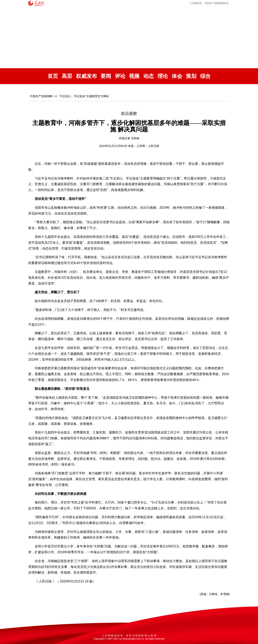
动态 (149, 76)
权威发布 (86, 76)
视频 (134, 76)
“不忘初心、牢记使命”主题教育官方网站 (84, 96)
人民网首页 (196, 3)
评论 (120, 76)
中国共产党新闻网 (41, 96)
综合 (205, 76)
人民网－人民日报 (148, 146)
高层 (67, 76)
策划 (191, 76)
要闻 (106, 76)
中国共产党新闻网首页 (216, 3)
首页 (53, 76)
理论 (163, 76)
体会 (177, 76)
